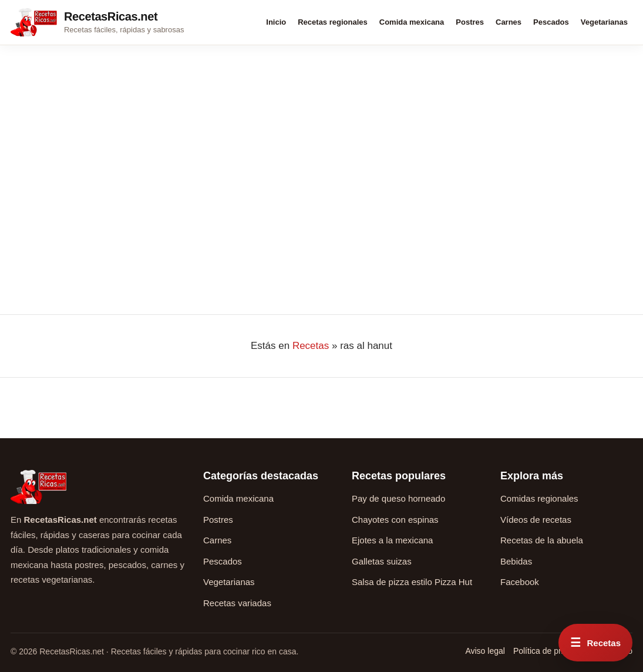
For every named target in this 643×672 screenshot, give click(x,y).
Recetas (311, 346)
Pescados (551, 22)
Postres (470, 22)
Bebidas (516, 561)
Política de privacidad (552, 651)
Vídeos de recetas (536, 520)
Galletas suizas (382, 561)
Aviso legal (485, 651)
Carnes (509, 22)
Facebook (520, 582)
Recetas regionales (333, 22)
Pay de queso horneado (398, 498)
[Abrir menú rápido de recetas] (595, 643)
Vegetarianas (604, 22)
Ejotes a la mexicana (392, 540)
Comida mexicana (412, 22)
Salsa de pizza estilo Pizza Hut (412, 582)
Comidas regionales (539, 498)
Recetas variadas (237, 603)
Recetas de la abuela (542, 540)
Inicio (276, 22)
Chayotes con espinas (395, 520)
